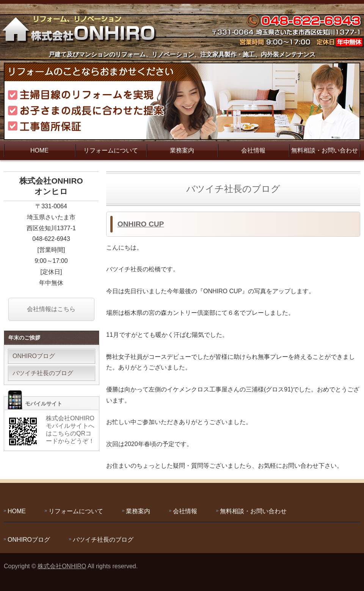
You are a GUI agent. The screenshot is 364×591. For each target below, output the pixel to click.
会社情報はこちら (51, 309)
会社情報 (253, 150)
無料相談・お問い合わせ (325, 150)
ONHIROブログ (34, 356)
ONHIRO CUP (141, 224)
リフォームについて (111, 150)
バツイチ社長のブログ (43, 373)
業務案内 (182, 150)
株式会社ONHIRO (62, 566)
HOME (39, 150)
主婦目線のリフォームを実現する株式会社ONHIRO (82, 28)
